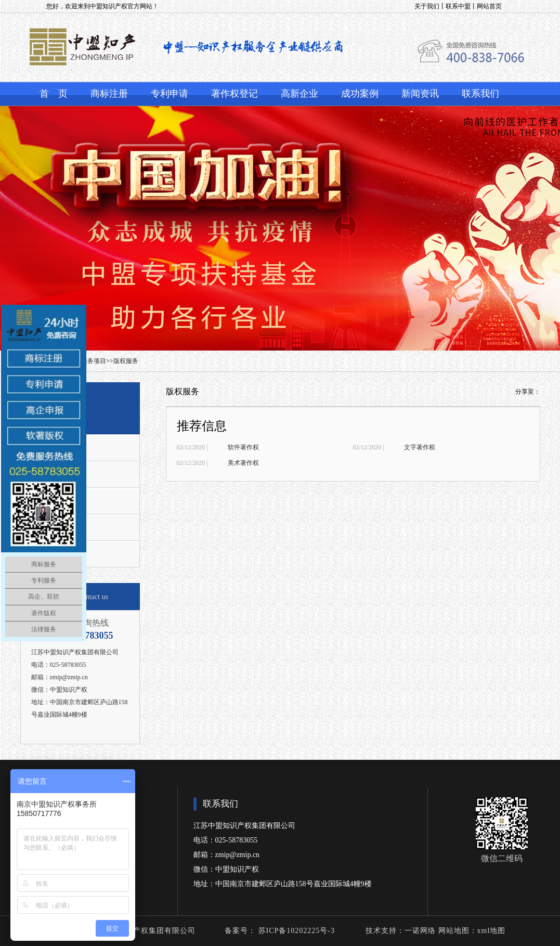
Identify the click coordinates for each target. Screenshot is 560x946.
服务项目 (94, 361)
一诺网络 (420, 931)
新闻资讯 (420, 94)
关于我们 (427, 6)
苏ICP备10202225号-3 (295, 931)
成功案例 (360, 94)
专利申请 (170, 94)
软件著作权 (243, 447)
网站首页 (489, 6)
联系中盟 (458, 6)
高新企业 (299, 94)
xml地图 (492, 931)
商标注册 (109, 94)
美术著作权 (243, 463)
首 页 (54, 94)
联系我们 (480, 94)
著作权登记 (235, 94)
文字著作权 (420, 447)
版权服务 (126, 361)
